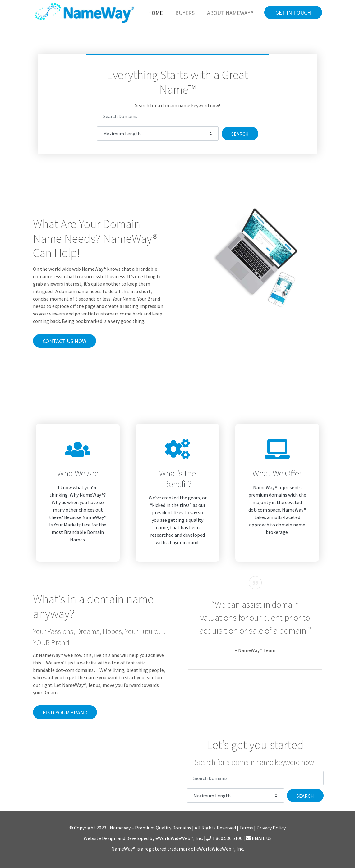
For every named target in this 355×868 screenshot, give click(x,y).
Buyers (185, 13)
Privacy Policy (271, 828)
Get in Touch (293, 13)
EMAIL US (259, 838)
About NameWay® (230, 13)
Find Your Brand (65, 712)
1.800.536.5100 (224, 838)
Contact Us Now (65, 341)
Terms (246, 828)
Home (155, 13)
